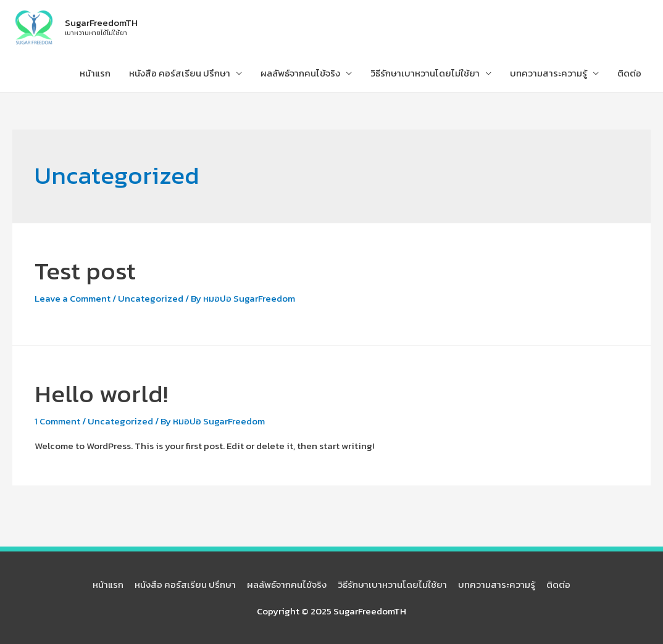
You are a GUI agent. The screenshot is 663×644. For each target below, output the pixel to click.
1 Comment (57, 421)
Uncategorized (151, 298)
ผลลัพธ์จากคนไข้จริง (300, 73)
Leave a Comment (73, 298)
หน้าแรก (95, 73)
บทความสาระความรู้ (548, 73)
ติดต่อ (629, 73)
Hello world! (101, 394)
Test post (85, 271)
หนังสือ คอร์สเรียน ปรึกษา (180, 73)
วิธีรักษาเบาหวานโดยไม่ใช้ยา (425, 73)
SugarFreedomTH (101, 23)
